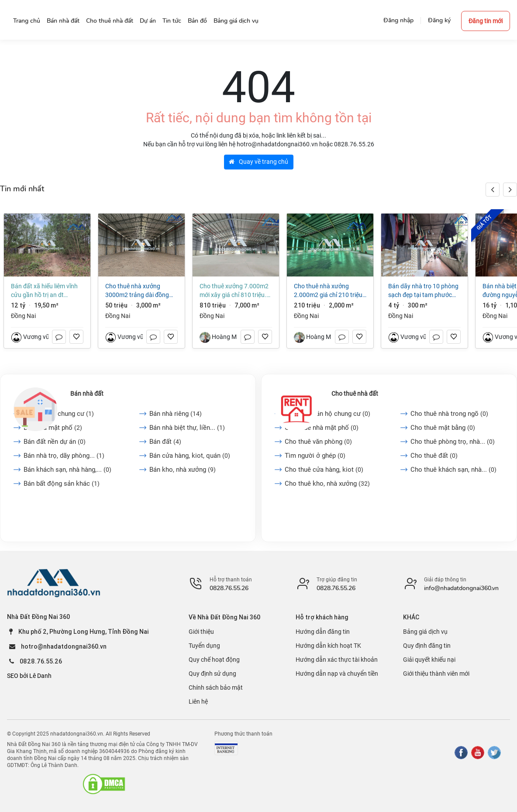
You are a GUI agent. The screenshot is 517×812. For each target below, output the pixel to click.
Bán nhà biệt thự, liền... (187, 428)
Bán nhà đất (87, 394)
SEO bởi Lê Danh (29, 676)
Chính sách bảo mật (216, 688)
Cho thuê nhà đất (355, 394)
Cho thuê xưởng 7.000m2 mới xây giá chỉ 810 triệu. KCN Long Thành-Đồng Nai (234, 291)
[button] (510, 190)
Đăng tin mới (486, 21)
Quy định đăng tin (427, 646)
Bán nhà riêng (176, 414)
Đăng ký (439, 20)
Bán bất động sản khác (62, 484)
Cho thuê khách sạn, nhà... (453, 470)
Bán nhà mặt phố (53, 428)
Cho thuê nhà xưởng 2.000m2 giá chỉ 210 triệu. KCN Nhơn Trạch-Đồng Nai (329, 291)
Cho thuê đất (434, 456)
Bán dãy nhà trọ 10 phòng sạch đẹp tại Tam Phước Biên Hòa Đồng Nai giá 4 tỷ (423, 291)
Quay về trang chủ (258, 162)
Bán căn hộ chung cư (59, 414)
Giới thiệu (201, 632)
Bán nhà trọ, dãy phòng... (64, 456)
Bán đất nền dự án (55, 442)
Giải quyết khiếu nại (429, 660)
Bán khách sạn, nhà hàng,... (67, 470)
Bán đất (165, 442)
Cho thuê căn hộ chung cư (327, 414)
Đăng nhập (398, 20)
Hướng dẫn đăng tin (323, 632)
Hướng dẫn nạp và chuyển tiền (337, 674)
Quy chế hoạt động (214, 660)
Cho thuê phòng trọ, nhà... (453, 442)
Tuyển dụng (204, 646)
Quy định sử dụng (212, 674)
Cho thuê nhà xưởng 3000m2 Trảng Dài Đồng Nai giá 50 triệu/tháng (137, 291)
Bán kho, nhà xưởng (183, 470)
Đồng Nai (23, 316)
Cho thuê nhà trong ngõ (449, 414)
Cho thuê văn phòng (318, 442)
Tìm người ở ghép (315, 456)
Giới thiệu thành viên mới (436, 674)
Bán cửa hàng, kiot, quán (190, 456)
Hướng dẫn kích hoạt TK (328, 646)
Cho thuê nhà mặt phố (322, 428)
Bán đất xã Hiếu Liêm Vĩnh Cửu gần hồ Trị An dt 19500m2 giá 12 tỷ (44, 291)
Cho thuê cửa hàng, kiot (324, 470)
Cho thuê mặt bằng (443, 428)
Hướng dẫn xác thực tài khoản (337, 660)
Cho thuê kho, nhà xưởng (327, 484)
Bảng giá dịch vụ (425, 632)
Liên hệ (198, 701)
